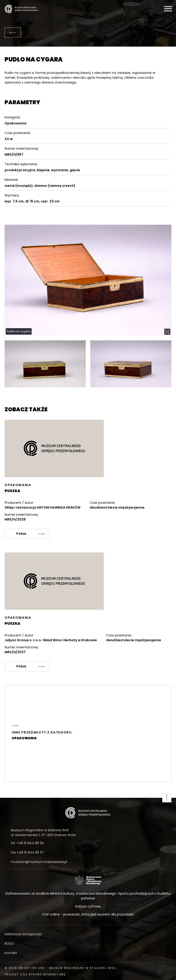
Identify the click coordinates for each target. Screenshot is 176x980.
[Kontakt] (88, 953)
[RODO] (88, 944)
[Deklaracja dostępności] (88, 934)
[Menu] (168, 9)
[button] (88, 280)
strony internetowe (47, 974)
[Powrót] (13, 32)
